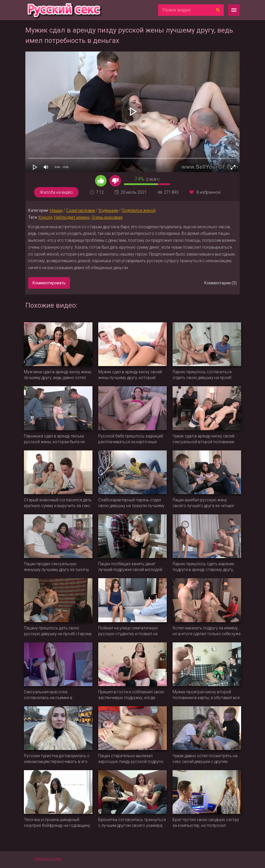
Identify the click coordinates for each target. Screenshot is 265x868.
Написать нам (48, 859)
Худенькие (108, 210)
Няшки (56, 210)
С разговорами (81, 210)
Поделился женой (139, 210)
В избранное (208, 192)
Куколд (45, 217)
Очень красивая (107, 217)
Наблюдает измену (72, 217)
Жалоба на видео (56, 192)
